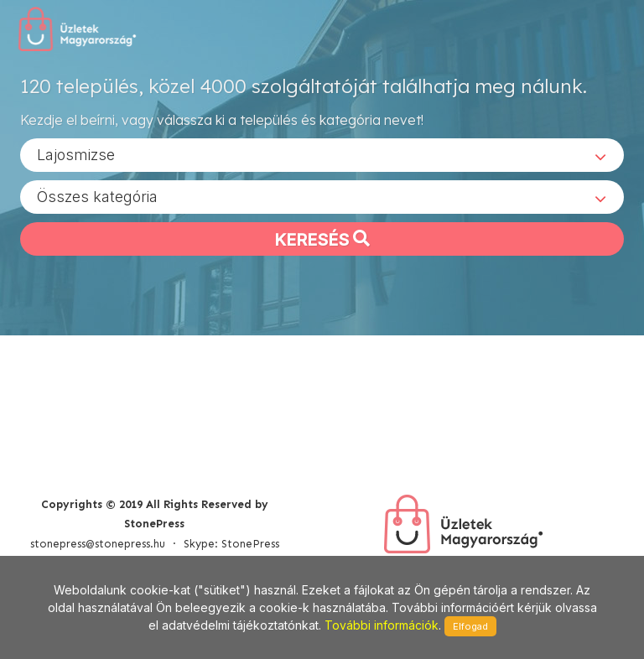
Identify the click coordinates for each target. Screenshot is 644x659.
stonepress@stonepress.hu (98, 544)
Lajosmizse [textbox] (76, 154)
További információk (382, 625)
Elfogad (470, 626)
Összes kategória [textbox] (97, 196)
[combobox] (322, 154)
